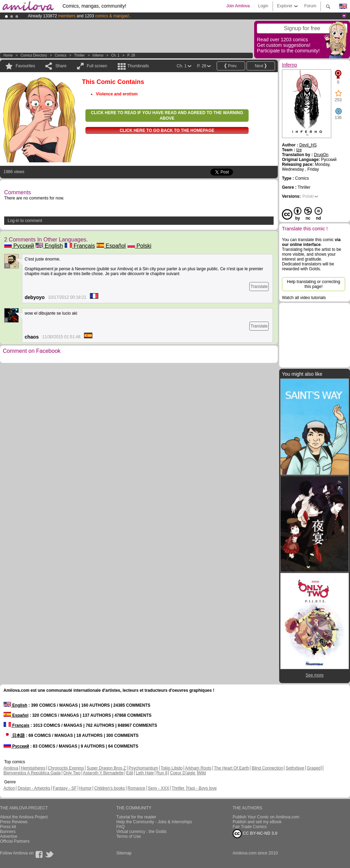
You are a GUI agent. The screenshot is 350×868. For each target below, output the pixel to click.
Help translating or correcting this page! (313, 284)
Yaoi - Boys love (202, 788)
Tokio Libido (172, 768)
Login (263, 6)
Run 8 (162, 773)
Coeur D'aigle (183, 773)
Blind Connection (268, 768)
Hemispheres (33, 768)
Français (80, 246)
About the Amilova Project (24, 817)
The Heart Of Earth (231, 768)
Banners (8, 832)
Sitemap (124, 853)
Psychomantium (143, 768)
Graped (314, 768)
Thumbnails (138, 66)
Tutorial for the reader (136, 817)
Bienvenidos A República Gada (32, 773)
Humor (85, 788)
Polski (139, 246)
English (49, 246)
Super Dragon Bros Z (106, 768)
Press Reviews (14, 822)
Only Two (72, 773)
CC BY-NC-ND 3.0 (255, 834)
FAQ (120, 827)
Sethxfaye (295, 768)
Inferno (98, 55)
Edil (130, 773)
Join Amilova (238, 6)
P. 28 (131, 55)
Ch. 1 (115, 55)
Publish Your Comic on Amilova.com (266, 817)
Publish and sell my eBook (257, 822)
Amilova (11, 768)
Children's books (109, 788)
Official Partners (15, 841)
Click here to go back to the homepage (167, 130)
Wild (202, 773)
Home (8, 55)
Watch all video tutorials (304, 298)
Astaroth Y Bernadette (103, 773)
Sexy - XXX (159, 788)
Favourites (25, 66)
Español (111, 246)
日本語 (14, 735)
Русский (19, 246)
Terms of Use (129, 836)
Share (61, 66)
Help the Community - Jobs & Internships (154, 822)
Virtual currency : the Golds (141, 832)
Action (9, 788)
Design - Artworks (34, 788)
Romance (136, 788)
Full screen (97, 66)
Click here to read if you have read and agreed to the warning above (167, 116)
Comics (61, 55)
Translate (259, 287)
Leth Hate (145, 773)
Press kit (8, 827)
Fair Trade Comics (250, 827)
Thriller (80, 55)
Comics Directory (34, 55)
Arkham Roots (198, 768)
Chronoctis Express (66, 768)
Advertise (9, 836)
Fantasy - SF (65, 788)
